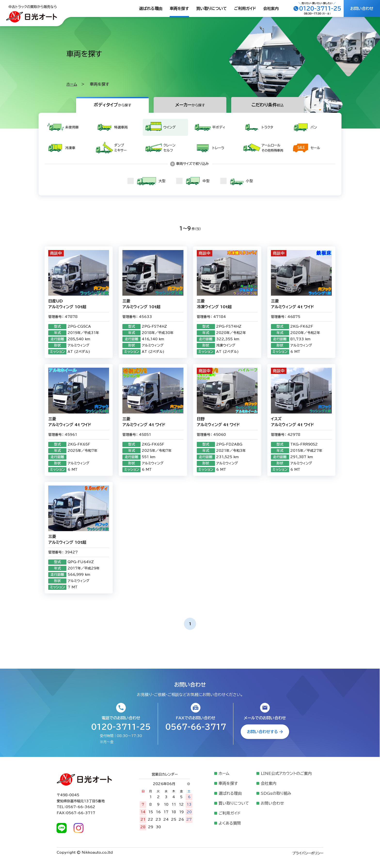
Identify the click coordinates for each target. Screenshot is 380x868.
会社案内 (271, 8)
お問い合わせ (272, 803)
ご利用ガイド (245, 8)
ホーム (72, 84)
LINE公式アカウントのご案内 (286, 773)
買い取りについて (212, 8)
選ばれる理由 (151, 8)
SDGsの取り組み (276, 793)
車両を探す (179, 8)
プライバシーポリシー (308, 853)
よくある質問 (230, 823)
